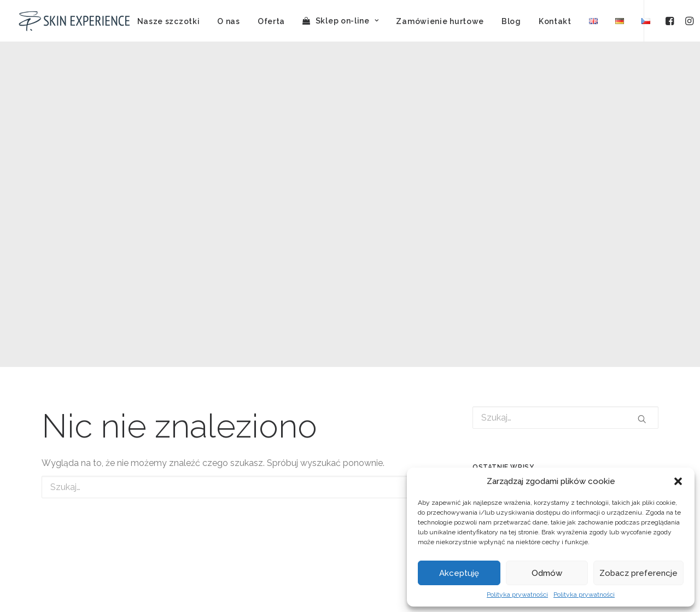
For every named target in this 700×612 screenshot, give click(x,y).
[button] (678, 481)
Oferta (271, 21)
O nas (229, 21)
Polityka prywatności (517, 594)
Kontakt (555, 21)
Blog (511, 21)
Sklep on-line (347, 21)
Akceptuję (459, 573)
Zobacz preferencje (638, 573)
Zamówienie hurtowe (440, 21)
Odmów (547, 573)
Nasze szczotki (169, 21)
